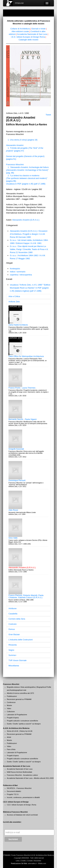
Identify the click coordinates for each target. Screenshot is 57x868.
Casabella (13, 614)
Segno (11, 650)
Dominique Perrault (17, 480)
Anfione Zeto (14, 302)
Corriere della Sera (17, 619)
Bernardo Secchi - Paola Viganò (23, 419)
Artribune (13, 608)
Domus (12, 629)
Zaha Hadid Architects (18, 325)
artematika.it (32, 863)
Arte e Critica (14, 296)
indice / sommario (18, 272)
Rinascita (13, 645)
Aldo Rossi (13, 510)
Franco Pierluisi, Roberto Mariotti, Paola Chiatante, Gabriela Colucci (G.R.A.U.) (26, 596)
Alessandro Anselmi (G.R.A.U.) (26, 220)
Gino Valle (13, 538)
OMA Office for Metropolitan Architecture (26, 356)
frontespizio (15, 269)
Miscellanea (14, 666)
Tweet (48, 115)
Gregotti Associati (16, 449)
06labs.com (42, 863)
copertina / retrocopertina (21, 275)
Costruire (13, 624)
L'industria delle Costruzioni (21, 640)
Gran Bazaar (14, 634)
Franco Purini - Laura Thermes (22, 388)
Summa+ (12, 655)
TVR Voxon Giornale (18, 660)
